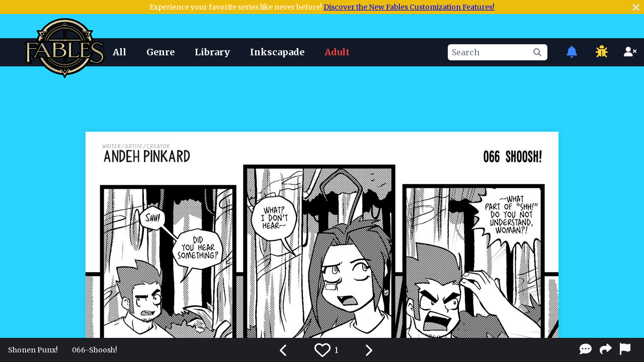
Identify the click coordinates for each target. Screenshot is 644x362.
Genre (160, 52)
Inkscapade (277, 52)
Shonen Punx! (33, 350)
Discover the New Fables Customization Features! (409, 7)
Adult (337, 52)
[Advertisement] (322, 97)
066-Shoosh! (95, 350)
